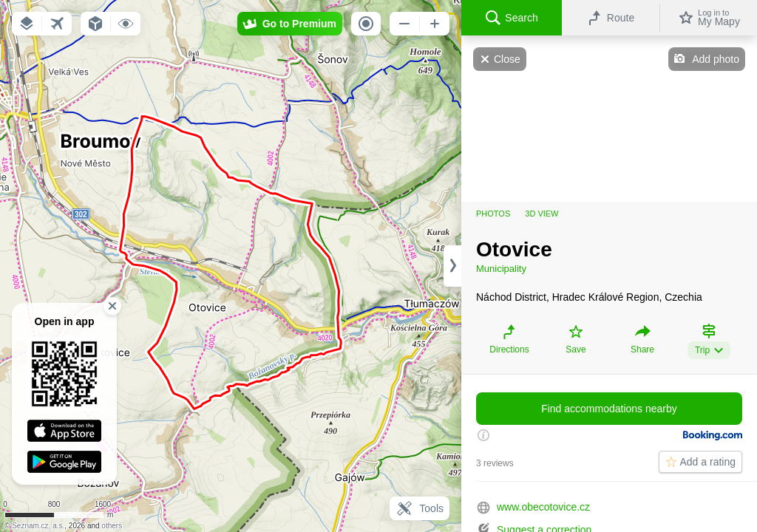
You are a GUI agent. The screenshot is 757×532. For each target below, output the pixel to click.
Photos (493, 214)
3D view (542, 214)
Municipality (501, 269)
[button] (27, 24)
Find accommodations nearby (609, 409)
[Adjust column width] (452, 266)
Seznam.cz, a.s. (38, 526)
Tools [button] (420, 508)
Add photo (716, 59)
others (112, 526)
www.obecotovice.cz (543, 507)
